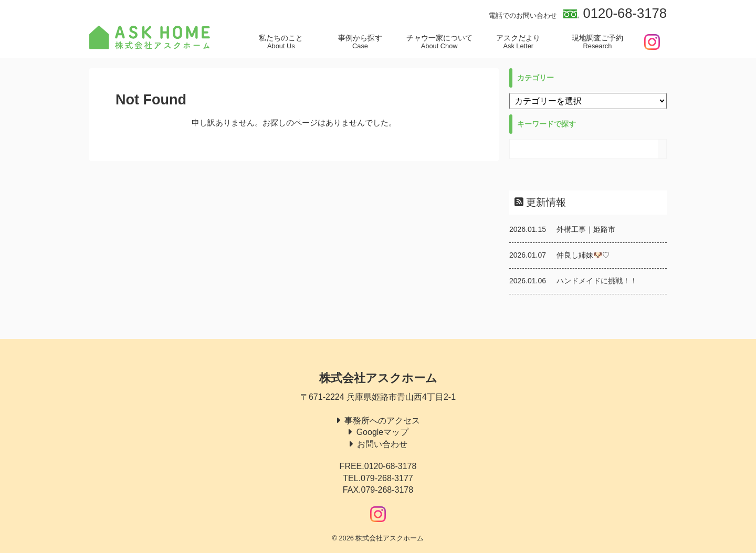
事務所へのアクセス (382, 421)
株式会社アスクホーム (378, 378)
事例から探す (360, 42)
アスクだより (518, 42)
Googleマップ (383, 432)
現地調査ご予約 (598, 42)
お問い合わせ (382, 444)
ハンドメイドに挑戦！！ (597, 281)
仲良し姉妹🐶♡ (583, 255)
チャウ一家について (439, 42)
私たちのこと (281, 42)
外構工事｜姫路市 (586, 229)
